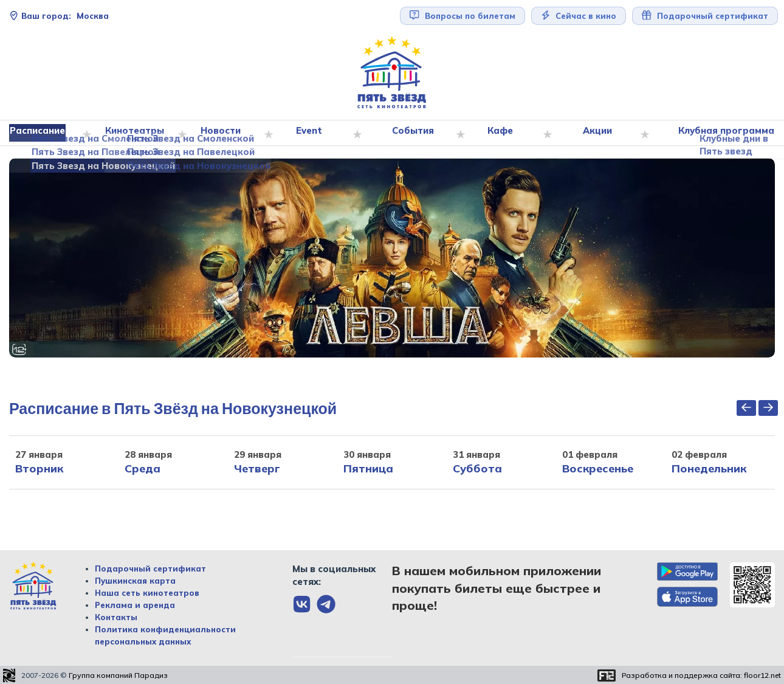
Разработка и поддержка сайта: (701, 676)
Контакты (116, 618)
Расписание (42, 133)
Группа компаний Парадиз (118, 676)
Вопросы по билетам (462, 16)
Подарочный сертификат (705, 16)
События (415, 133)
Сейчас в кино (579, 16)
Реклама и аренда (135, 606)
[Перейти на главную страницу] (392, 73)
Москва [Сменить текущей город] (59, 16)
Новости (224, 133)
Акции (598, 133)
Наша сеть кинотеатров (147, 593)
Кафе (502, 133)
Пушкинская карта (135, 581)
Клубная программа (724, 133)
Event (312, 133)
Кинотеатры (139, 133)
